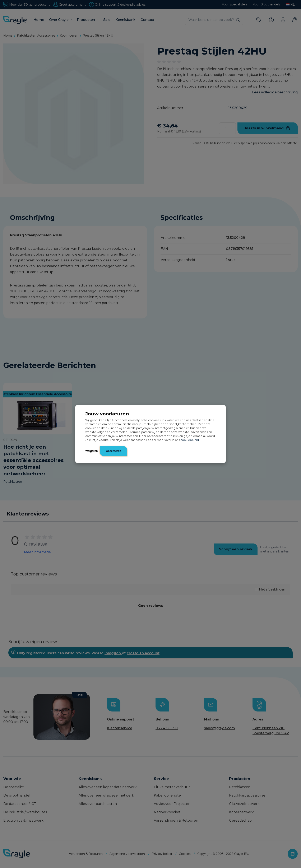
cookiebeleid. (190, 440)
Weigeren (91, 451)
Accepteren (114, 451)
